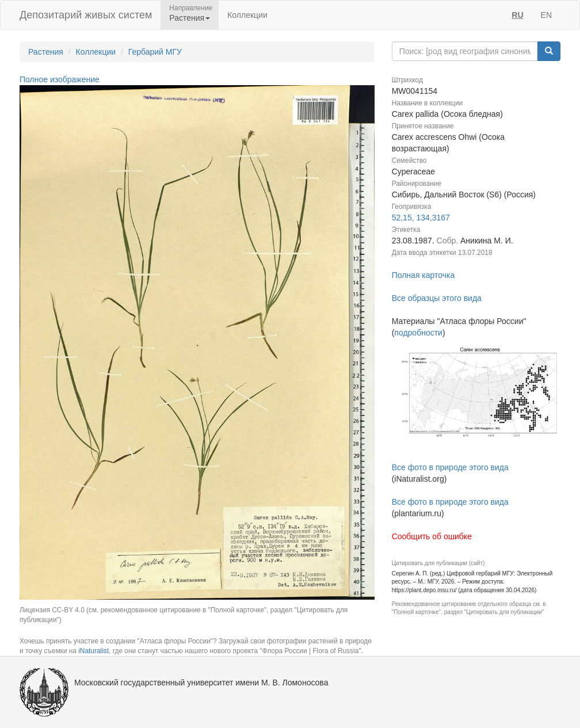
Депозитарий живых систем (86, 15)
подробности (418, 333)
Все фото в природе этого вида (450, 467)
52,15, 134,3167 (421, 218)
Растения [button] (190, 18)
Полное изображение (60, 79)
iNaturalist (94, 651)
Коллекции (247, 15)
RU (517, 15)
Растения (46, 52)
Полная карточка (423, 275)
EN (546, 15)
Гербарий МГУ (155, 52)
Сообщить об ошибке (432, 536)
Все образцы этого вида (437, 298)
